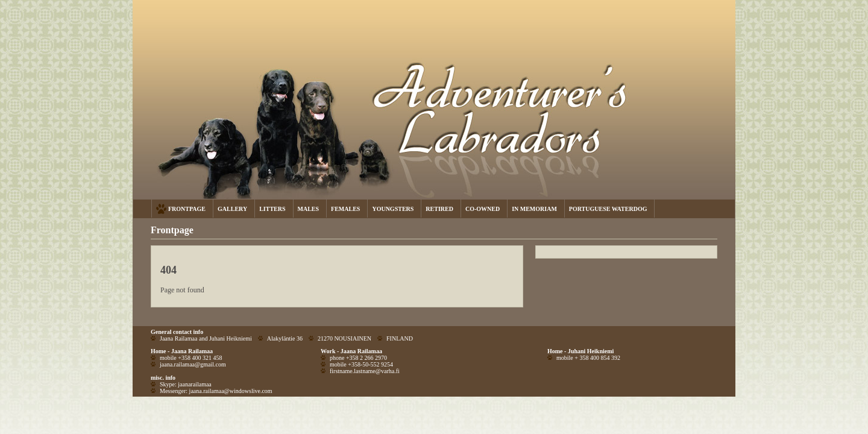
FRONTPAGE (187, 209)
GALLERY (232, 209)
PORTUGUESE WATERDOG (608, 209)
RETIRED (439, 209)
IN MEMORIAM (534, 209)
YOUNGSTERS (393, 209)
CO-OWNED (483, 209)
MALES (309, 209)
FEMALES (345, 209)
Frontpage (172, 230)
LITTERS (272, 209)
